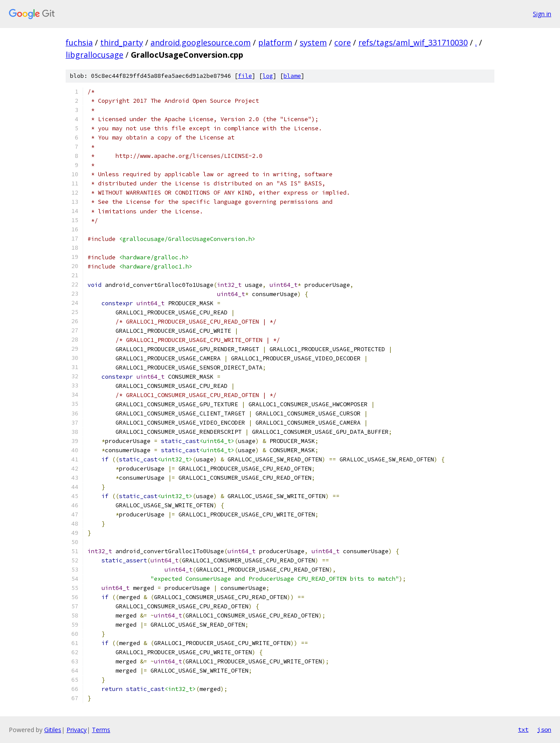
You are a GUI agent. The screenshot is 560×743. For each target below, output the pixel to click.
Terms (101, 730)
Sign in (542, 14)
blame (292, 76)
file (245, 76)
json (544, 729)
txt (523, 729)
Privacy (77, 730)
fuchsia (79, 42)
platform (275, 42)
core (343, 42)
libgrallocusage (94, 55)
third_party (122, 42)
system (313, 42)
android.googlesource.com (201, 42)
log (268, 76)
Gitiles (53, 730)
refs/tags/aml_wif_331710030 (413, 42)
